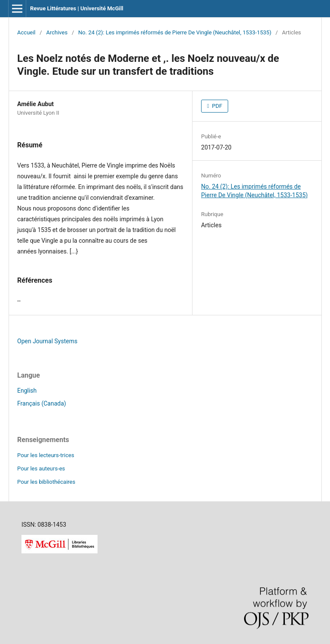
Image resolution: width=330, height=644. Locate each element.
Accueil (26, 32)
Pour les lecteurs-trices (46, 455)
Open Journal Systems (47, 341)
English (27, 391)
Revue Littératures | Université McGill (77, 8)
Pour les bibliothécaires (46, 482)
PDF (216, 106)
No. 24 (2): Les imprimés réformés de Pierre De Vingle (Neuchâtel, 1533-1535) (175, 32)
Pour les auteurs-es (41, 469)
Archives (57, 32)
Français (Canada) (42, 403)
